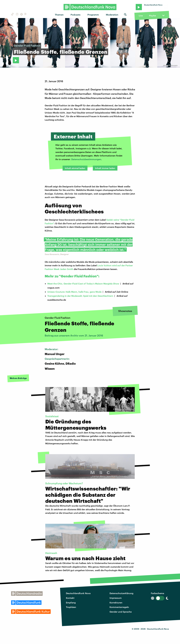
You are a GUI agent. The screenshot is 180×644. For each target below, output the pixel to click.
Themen (59, 15)
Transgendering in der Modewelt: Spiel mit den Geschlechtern (80, 296)
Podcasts (76, 15)
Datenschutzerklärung (121, 593)
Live (141, 16)
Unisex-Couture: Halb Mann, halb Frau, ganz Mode (74, 292)
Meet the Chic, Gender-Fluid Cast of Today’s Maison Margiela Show (83, 284)
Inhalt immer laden (105, 168)
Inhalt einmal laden (75, 168)
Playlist (153, 16)
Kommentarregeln (119, 607)
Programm (93, 15)
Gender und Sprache (121, 612)
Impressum (116, 598)
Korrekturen (116, 602)
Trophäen (71, 607)
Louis (100, 265)
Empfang (71, 602)
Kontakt (70, 598)
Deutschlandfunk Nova (78, 593)
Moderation (112, 15)
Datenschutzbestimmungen (86, 159)
